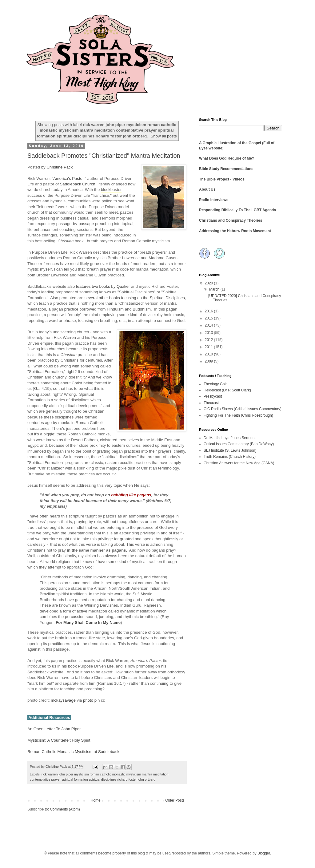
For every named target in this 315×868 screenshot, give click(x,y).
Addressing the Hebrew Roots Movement (235, 231)
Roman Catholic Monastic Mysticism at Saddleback (73, 752)
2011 (209, 347)
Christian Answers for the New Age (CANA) (239, 463)
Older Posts (175, 800)
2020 (209, 283)
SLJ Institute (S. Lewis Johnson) (230, 450)
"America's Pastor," (69, 178)
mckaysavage (63, 700)
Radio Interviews (214, 200)
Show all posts (164, 136)
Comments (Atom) (65, 809)
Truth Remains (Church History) (230, 457)
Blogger (264, 853)
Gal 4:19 (42, 388)
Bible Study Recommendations (226, 169)
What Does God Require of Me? (227, 158)
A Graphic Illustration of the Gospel (230, 143)
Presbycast (213, 396)
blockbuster (111, 190)
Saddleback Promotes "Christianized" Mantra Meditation (104, 156)
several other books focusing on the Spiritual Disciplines (135, 298)
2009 (209, 361)
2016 (209, 311)
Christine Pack (60, 167)
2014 (209, 325)
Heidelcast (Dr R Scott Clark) (227, 390)
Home (96, 800)
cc (103, 700)
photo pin (91, 700)
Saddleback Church (78, 184)
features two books (93, 286)
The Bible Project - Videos (222, 179)
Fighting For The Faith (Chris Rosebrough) (238, 415)
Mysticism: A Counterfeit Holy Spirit (59, 740)
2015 (209, 318)
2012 (209, 340)
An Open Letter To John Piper (54, 729)
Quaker (123, 286)
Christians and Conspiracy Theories (231, 220)
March (215, 289)
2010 (209, 354)
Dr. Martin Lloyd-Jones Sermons (230, 438)
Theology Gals (215, 384)
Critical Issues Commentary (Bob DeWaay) (239, 444)
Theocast (211, 403)
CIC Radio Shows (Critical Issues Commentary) (243, 409)
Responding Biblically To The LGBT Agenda (237, 210)
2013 (209, 333)
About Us (207, 189)
